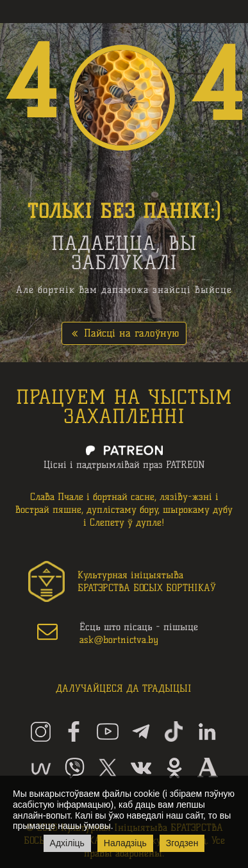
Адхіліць (67, 843)
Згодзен (182, 843)
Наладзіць (125, 843)
